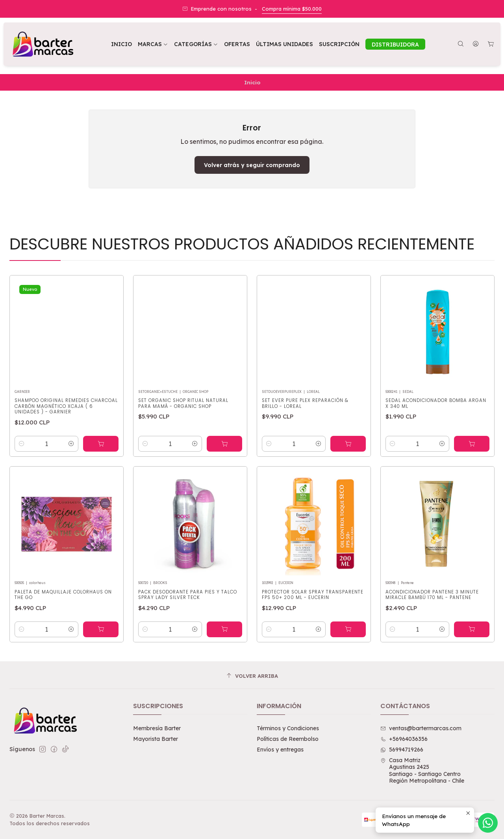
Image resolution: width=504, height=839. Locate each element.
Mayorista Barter (156, 739)
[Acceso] (476, 44)
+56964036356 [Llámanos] (404, 739)
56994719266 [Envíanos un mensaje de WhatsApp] (402, 750)
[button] (196, 44)
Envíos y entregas (280, 750)
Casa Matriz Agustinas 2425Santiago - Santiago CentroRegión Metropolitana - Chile (422, 771)
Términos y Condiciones (288, 728)
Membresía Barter (157, 728)
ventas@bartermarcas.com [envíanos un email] (421, 728)
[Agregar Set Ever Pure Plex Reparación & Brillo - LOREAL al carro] (348, 480)
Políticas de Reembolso (288, 739)
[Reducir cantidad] (22, 461)
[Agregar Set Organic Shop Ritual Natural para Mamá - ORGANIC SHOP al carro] (224, 471)
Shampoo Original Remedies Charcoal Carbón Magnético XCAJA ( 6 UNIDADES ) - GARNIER (66, 423)
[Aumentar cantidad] (71, 461)
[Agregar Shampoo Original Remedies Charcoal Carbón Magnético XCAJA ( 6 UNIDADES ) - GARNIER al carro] (101, 461)
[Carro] (491, 44)
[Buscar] (461, 44)
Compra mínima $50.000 (292, 9)
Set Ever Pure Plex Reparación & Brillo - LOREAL (305, 440)
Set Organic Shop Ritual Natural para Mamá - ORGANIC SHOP (183, 430)
